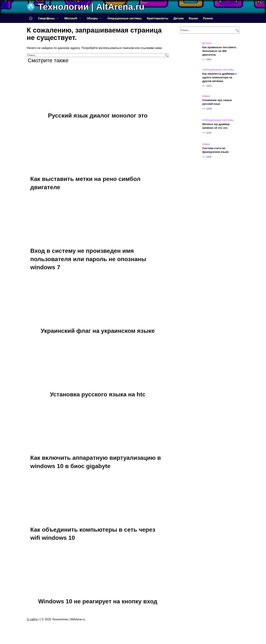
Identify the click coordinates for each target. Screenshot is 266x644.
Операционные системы (125, 18)
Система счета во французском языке (215, 150)
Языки (193, 18)
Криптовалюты (157, 18)
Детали (179, 18)
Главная (31, 18)
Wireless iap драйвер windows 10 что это (216, 126)
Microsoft (71, 18)
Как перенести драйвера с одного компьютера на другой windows (219, 77)
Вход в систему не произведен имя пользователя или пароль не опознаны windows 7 (88, 259)
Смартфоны (46, 18)
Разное (208, 18)
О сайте (32, 619)
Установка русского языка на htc (98, 394)
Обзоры (92, 18)
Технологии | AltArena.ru (91, 7)
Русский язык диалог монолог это (98, 115)
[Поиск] (166, 55)
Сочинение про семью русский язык (217, 102)
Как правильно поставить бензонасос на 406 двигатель (219, 51)
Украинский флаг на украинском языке (98, 331)
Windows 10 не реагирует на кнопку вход (98, 601)
